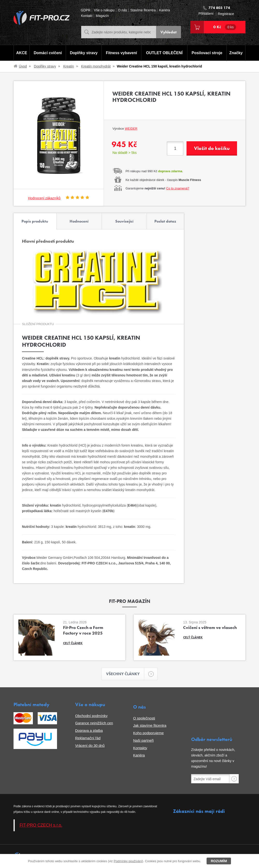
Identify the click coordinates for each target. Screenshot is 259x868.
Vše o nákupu (104, 10)
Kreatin (69, 66)
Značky (236, 53)
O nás (122, 10)
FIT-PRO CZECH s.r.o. (41, 825)
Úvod (23, 66)
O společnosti (144, 718)
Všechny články (125, 674)
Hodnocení (79, 221)
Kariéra (164, 10)
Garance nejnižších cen (94, 723)
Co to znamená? (178, 188)
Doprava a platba (89, 730)
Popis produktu (35, 221)
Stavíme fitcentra (143, 10)
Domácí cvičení (48, 53)
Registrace (226, 14)
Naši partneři (143, 740)
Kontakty (140, 748)
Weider (131, 129)
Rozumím (219, 861)
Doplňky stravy (84, 53)
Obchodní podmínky (91, 716)
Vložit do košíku (212, 148)
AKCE (22, 53)
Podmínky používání (128, 861)
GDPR (86, 10)
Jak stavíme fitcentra (150, 725)
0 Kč (225, 27)
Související (124, 221)
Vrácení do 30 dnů (90, 745)
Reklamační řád (88, 738)
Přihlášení (206, 14)
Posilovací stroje (207, 53)
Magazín (102, 16)
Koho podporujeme (148, 733)
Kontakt (87, 16)
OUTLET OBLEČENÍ (164, 53)
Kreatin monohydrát (96, 66)
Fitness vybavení (121, 53)
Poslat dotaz (165, 221)
